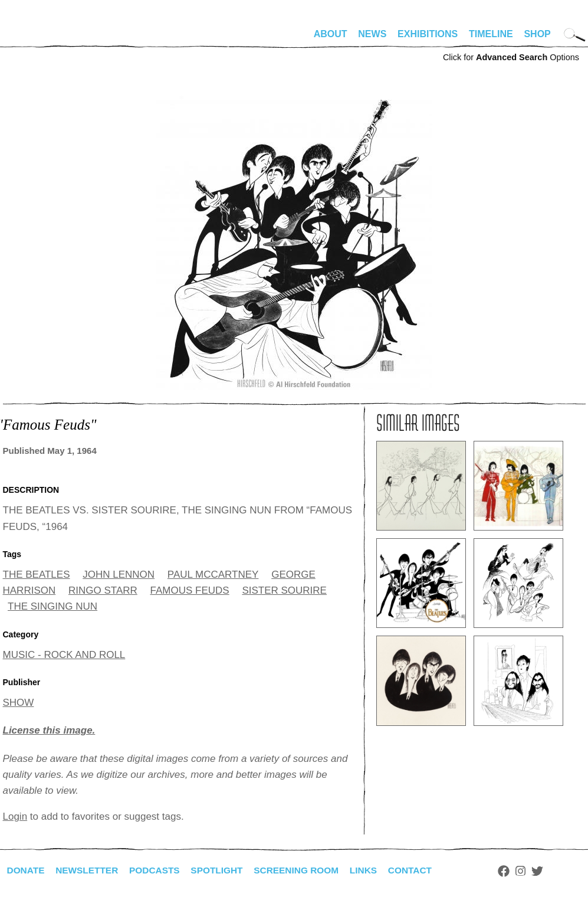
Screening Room (306, 870)
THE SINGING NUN (52, 606)
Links (375, 870)
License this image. (49, 730)
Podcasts (160, 870)
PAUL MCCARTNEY (213, 575)
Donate (27, 870)
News (372, 34)
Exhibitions (428, 34)
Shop (537, 34)
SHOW (19, 703)
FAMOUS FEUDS (190, 590)
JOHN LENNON (119, 575)
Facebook (518, 871)
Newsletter (90, 870)
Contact (423, 870)
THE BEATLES (37, 575)
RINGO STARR (103, 590)
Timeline (491, 34)
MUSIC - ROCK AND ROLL (64, 655)
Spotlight (224, 870)
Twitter (551, 871)
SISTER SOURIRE (284, 590)
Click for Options (511, 57)
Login (15, 816)
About (331, 34)
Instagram (535, 871)
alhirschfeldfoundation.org (38, 39)
